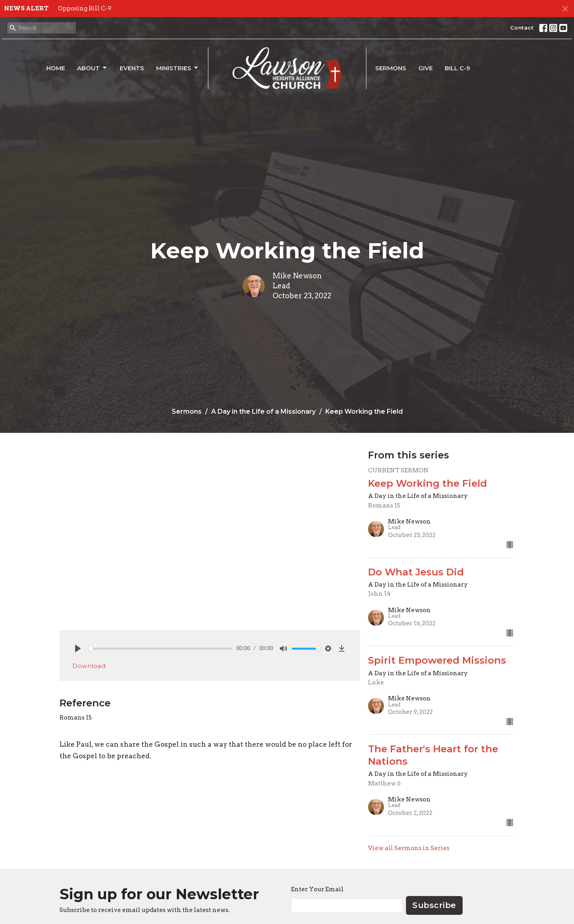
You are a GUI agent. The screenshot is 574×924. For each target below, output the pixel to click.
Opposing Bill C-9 (85, 8)
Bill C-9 (457, 68)
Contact (522, 28)
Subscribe (434, 905)
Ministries (178, 68)
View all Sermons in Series (409, 848)
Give (426, 68)
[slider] (160, 649)
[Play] (78, 648)
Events (132, 68)
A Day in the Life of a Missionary (263, 411)
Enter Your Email (317, 889)
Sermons (391, 68)
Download (89, 666)
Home (56, 68)
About (92, 68)
